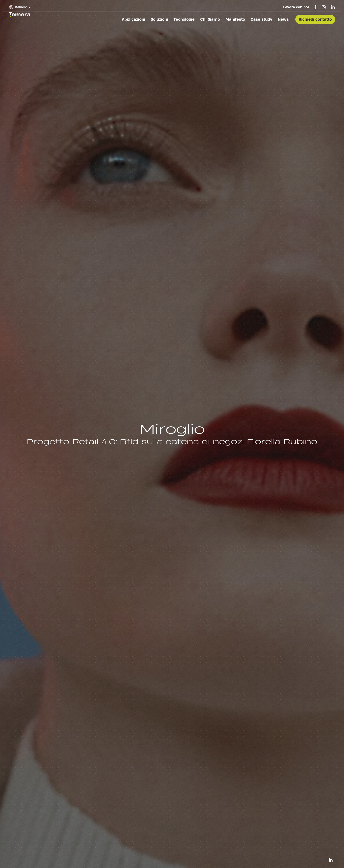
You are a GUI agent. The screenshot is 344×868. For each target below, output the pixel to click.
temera (19, 15)
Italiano (21, 7)
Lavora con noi (296, 7)
